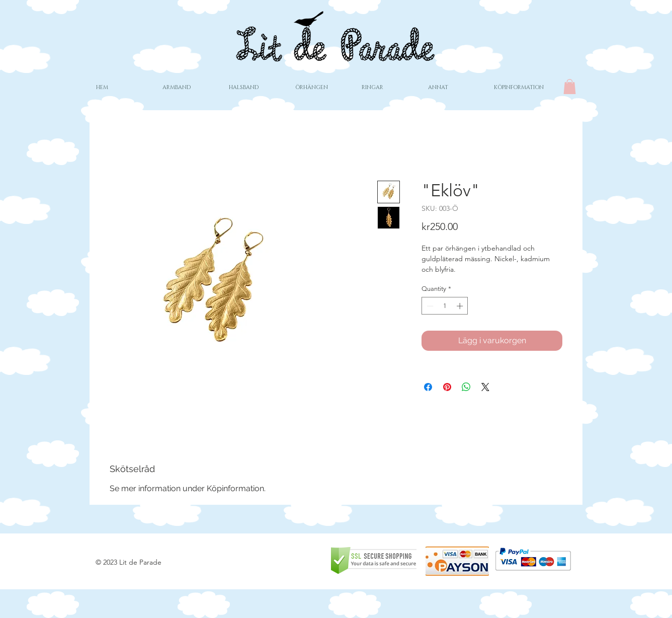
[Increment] (461, 306)
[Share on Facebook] (428, 387)
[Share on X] (485, 387)
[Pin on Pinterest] (447, 387)
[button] (570, 87)
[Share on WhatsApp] (466, 387)
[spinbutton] (445, 306)
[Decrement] (429, 306)
